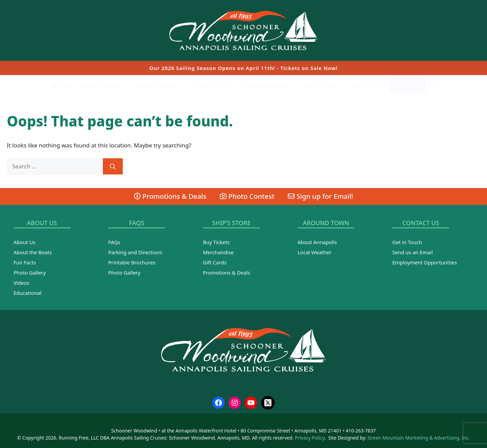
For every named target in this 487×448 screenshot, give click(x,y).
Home (62, 85)
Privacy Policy (310, 438)
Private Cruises (162, 85)
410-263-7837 (368, 85)
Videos (21, 283)
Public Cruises (106, 85)
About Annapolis (317, 242)
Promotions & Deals (170, 196)
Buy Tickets (407, 85)
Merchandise (218, 252)
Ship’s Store (326, 85)
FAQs (114, 242)
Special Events (213, 85)
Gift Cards (215, 262)
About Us (25, 242)
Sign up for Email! (320, 196)
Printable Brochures (132, 262)
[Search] (113, 166)
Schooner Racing (270, 85)
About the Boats (33, 252)
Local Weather (315, 252)
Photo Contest (247, 196)
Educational (27, 293)
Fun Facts (25, 262)
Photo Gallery (30, 273)
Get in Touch (407, 242)
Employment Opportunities (425, 262)
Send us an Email (413, 252)
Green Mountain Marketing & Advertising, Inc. (419, 438)
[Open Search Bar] (433, 85)
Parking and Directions (135, 252)
